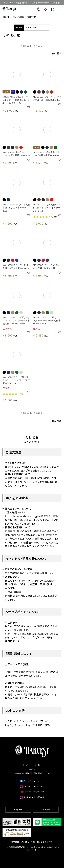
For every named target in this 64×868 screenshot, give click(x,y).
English (18, 810)
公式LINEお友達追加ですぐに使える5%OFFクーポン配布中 (32, 2)
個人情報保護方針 (45, 842)
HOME (6, 17)
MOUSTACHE (18, 17)
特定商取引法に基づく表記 (23, 842)
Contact (46, 810)
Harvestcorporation (33, 781)
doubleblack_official (34, 797)
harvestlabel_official (34, 792)
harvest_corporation (34, 786)
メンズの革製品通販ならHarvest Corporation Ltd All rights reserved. (32, 848)
